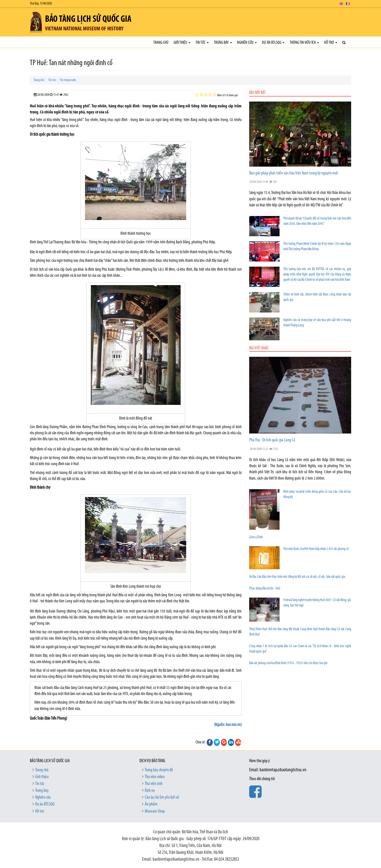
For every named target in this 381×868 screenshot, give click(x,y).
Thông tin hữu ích (304, 43)
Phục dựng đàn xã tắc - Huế (265, 589)
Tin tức (202, 43)
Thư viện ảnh (154, 784)
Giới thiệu (182, 43)
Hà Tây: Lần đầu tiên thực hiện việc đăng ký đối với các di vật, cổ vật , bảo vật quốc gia (297, 577)
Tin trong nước (68, 80)
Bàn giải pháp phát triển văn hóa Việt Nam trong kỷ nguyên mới (293, 173)
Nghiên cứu (247, 43)
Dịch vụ (150, 791)
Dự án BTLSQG (273, 43)
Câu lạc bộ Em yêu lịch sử (162, 797)
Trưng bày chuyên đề (159, 770)
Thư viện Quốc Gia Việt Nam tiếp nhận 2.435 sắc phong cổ (316, 549)
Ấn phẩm (151, 804)
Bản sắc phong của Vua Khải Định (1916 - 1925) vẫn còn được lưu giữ (288, 663)
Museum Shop (155, 811)
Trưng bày (223, 43)
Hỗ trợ (331, 43)
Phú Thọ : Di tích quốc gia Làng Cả (272, 440)
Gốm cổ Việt (256, 537)
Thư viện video (155, 777)
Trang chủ (161, 43)
